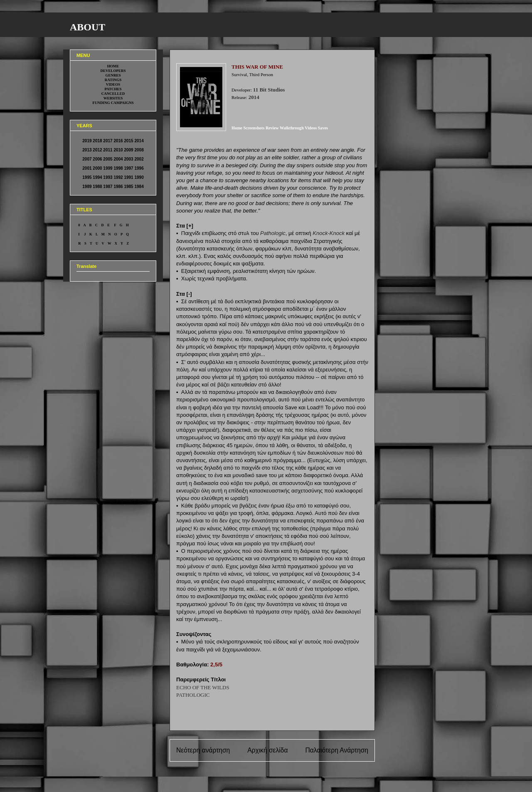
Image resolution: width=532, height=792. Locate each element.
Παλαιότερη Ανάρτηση (337, 750)
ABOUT (87, 27)
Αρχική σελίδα (267, 750)
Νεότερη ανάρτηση (203, 750)
